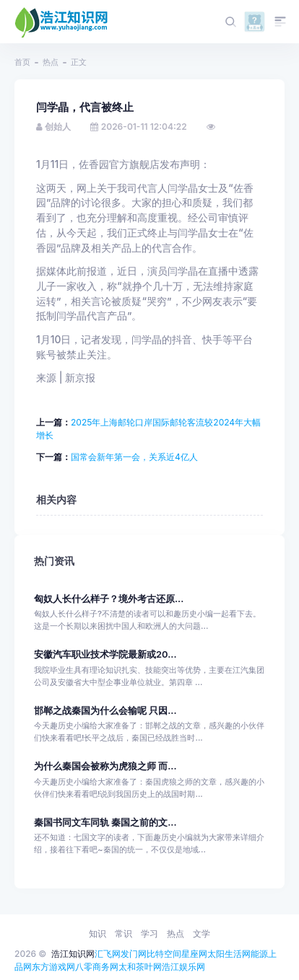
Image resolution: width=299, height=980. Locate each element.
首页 (22, 62)
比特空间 (164, 954)
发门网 (134, 954)
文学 (201, 933)
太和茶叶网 (140, 967)
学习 (149, 933)
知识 (97, 933)
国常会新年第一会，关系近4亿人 (134, 457)
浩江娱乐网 (183, 967)
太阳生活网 (229, 954)
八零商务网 (97, 967)
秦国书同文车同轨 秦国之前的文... (105, 822)
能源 (259, 954)
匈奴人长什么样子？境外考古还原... (109, 599)
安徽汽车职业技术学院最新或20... (105, 654)
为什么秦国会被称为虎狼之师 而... (105, 766)
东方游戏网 (53, 967)
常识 (123, 933)
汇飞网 (108, 954)
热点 (51, 62)
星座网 (194, 954)
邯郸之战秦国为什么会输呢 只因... (105, 711)
